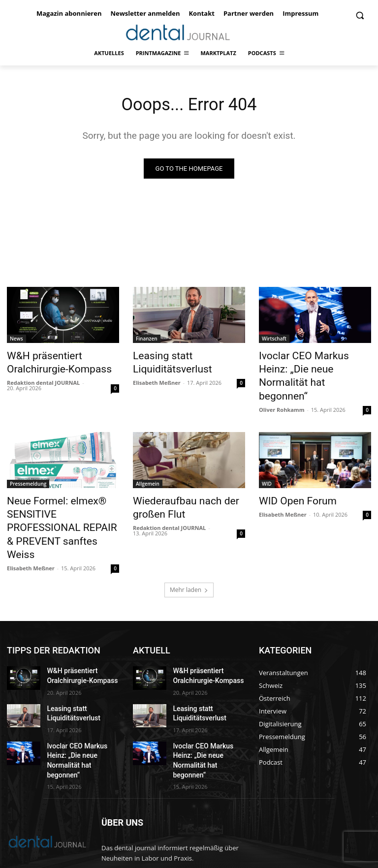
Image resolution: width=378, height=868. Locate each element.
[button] (360, 15)
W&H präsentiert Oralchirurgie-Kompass (49, 363)
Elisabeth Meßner (157, 380)
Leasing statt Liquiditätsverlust (165, 363)
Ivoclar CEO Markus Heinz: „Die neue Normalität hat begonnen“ (308, 368)
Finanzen (147, 341)
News (16, 341)
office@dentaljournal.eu (193, 824)
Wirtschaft (274, 341)
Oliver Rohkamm (282, 391)
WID (267, 465)
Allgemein (148, 465)
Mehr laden (189, 548)
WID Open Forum (290, 481)
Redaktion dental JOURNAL (43, 380)
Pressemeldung (28, 465)
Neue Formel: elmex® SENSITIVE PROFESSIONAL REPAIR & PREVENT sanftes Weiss (58, 497)
